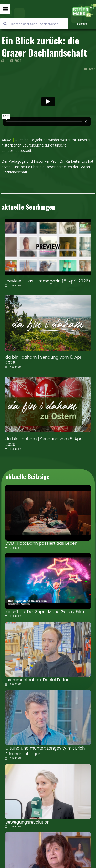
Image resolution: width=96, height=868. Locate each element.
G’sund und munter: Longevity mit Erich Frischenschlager (45, 751)
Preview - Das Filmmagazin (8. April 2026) (48, 281)
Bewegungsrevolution (28, 822)
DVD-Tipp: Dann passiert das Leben (41, 543)
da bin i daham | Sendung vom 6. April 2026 (44, 360)
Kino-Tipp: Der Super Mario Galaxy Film (45, 612)
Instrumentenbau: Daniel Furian (37, 680)
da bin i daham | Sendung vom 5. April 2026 (44, 442)
